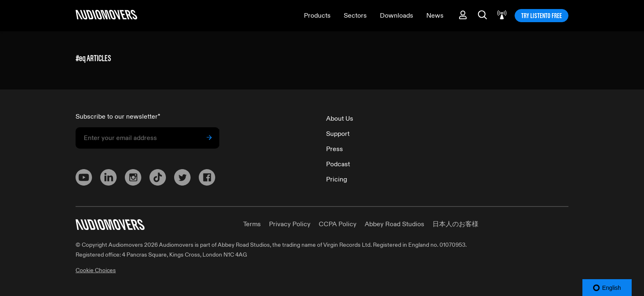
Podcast (338, 164)
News (435, 16)
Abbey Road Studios (394, 224)
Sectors (355, 16)
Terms (252, 224)
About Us (340, 119)
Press (335, 149)
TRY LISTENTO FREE (542, 16)
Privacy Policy (290, 224)
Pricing (337, 179)
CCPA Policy (338, 224)
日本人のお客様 (455, 224)
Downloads (397, 16)
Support (338, 134)
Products (317, 16)
